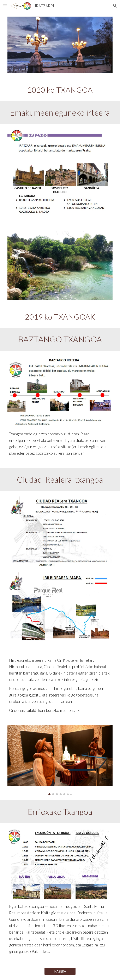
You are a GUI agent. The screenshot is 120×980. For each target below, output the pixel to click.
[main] (60, 90)
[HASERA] (60, 971)
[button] (5, 6)
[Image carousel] (60, 760)
